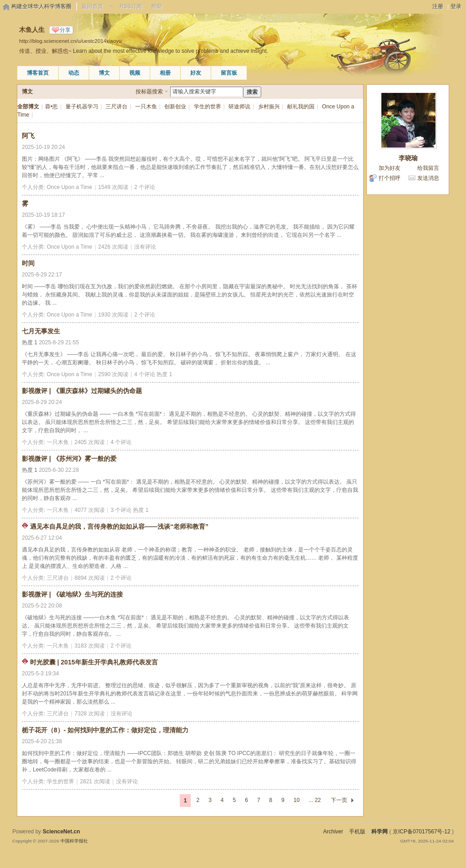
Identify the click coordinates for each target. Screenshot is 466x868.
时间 (28, 263)
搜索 (252, 92)
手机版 (357, 832)
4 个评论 (145, 374)
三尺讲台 (116, 107)
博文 (104, 73)
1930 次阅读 (113, 315)
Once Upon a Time (70, 187)
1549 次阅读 (113, 187)
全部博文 (28, 107)
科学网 (380, 832)
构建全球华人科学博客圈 (41, 6)
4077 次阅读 (90, 510)
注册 (438, 6)
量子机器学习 (82, 107)
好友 (196, 73)
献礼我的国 (301, 107)
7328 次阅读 (90, 714)
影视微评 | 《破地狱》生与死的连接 (72, 594)
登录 (456, 6)
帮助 (157, 6)
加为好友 (390, 168)
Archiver (333, 832)
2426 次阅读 (113, 247)
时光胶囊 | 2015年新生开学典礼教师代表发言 (94, 662)
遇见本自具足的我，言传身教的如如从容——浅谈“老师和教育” (119, 526)
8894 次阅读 (90, 578)
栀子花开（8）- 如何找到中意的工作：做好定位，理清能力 (105, 730)
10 (296, 800)
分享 (65, 30)
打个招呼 (390, 178)
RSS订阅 (131, 6)
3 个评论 (121, 510)
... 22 (315, 800)
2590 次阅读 (113, 374)
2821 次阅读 (95, 781)
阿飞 (28, 136)
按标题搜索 (149, 92)
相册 (165, 73)
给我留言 (428, 168)
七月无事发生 (41, 331)
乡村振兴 (269, 107)
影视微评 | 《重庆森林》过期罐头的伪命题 (82, 391)
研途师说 (239, 107)
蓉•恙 (51, 107)
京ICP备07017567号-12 (422, 832)
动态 (74, 73)
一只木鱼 (146, 107)
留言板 (229, 73)
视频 (135, 73)
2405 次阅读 (90, 442)
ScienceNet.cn (61, 832)
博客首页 (38, 73)
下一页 (339, 800)
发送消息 (428, 178)
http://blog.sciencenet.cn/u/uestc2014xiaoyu (70, 41)
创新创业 (175, 107)
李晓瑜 (408, 158)
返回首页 (92, 6)
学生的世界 (208, 107)
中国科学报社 (74, 841)
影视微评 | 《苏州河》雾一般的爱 (69, 459)
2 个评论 (145, 187)
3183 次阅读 (90, 646)
